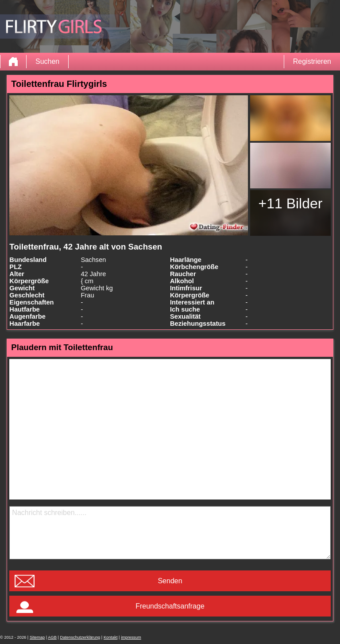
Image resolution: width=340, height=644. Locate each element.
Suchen (47, 61)
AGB (52, 637)
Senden (170, 581)
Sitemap (37, 637)
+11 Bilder (290, 203)
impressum (131, 637)
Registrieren (312, 61)
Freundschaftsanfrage (170, 606)
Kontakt (111, 637)
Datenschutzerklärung (80, 637)
